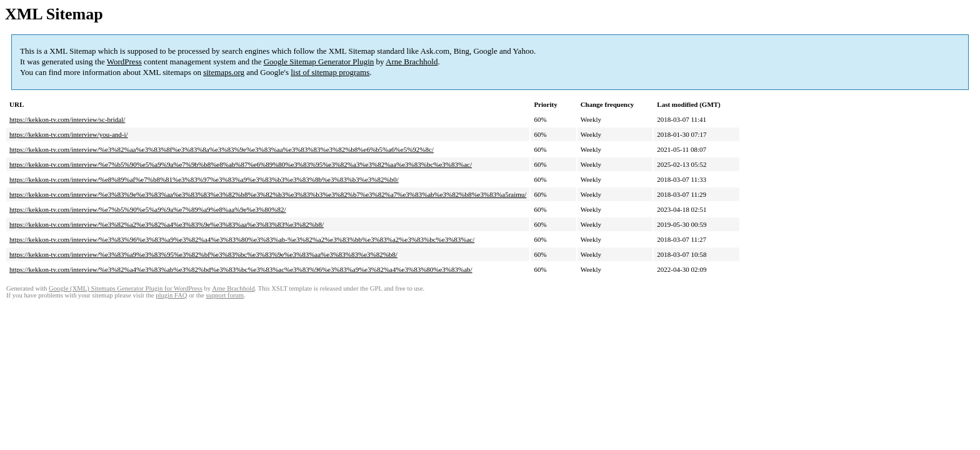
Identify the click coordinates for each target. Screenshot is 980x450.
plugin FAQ (171, 295)
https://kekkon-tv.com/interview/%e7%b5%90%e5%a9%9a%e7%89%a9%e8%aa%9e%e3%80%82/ (148, 209)
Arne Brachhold (412, 62)
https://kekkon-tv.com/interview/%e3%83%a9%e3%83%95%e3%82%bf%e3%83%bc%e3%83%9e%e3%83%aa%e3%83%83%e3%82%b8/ (203, 254)
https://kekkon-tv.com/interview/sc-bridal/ (67, 119)
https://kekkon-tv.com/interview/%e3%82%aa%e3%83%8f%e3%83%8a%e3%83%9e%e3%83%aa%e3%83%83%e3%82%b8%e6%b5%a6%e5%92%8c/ (222, 149)
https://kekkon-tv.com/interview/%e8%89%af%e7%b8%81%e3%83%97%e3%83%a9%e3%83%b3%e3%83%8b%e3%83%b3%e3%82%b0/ (204, 179)
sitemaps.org (224, 72)
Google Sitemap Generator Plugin (319, 62)
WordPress (124, 62)
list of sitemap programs (330, 72)
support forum (225, 295)
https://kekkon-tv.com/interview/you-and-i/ (69, 134)
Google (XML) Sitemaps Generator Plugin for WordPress (126, 288)
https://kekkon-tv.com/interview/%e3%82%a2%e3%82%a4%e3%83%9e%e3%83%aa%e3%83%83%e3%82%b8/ (167, 224)
